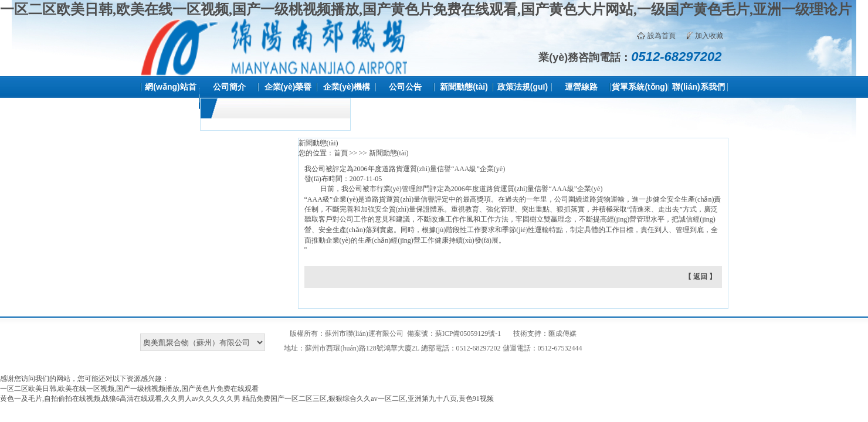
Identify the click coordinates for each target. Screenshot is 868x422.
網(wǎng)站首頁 (170, 98)
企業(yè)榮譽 (288, 87)
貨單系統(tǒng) (640, 87)
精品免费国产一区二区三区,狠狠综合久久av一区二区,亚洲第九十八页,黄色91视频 (368, 399)
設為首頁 (662, 36)
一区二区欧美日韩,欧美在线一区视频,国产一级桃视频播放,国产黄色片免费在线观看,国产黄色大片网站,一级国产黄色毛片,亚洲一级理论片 (426, 9)
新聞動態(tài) (464, 87)
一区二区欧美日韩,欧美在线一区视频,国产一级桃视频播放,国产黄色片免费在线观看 (129, 389)
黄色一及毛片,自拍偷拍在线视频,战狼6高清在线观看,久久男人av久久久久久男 (120, 399)
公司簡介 (229, 87)
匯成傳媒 (562, 333)
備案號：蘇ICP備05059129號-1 (454, 333)
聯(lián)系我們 (698, 87)
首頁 (341, 153)
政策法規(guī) (523, 87)
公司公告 (405, 87)
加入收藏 (709, 36)
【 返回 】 (700, 277)
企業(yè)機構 (347, 87)
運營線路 (581, 87)
